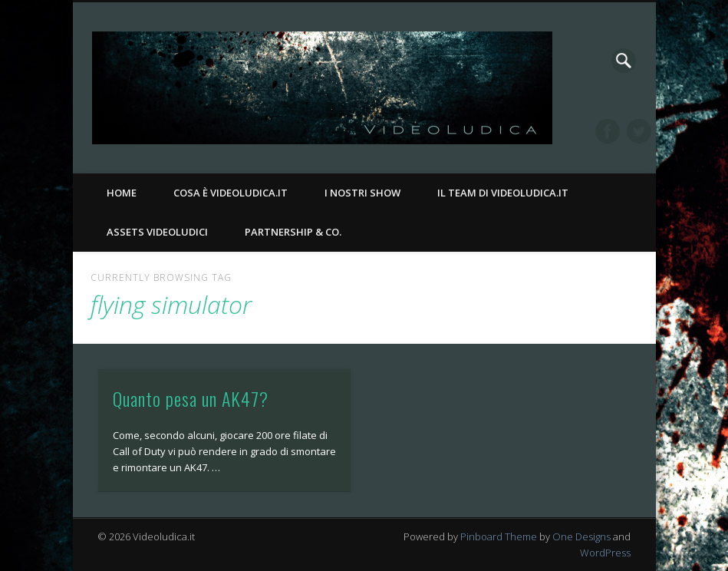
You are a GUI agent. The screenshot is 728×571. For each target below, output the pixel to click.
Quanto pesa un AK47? (191, 398)
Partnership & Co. (293, 232)
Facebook (608, 131)
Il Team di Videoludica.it (503, 193)
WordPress (605, 553)
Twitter (639, 131)
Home (122, 193)
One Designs (581, 536)
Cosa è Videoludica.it (231, 193)
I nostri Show (362, 193)
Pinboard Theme (499, 536)
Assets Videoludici (157, 232)
